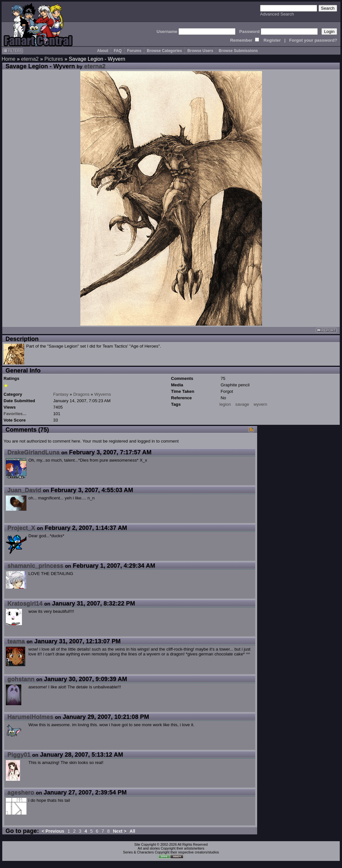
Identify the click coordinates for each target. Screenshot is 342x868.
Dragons (81, 394)
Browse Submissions (238, 51)
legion (225, 404)
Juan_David (24, 490)
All (132, 831)
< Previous (53, 831)
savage (242, 404)
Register (272, 40)
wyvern (260, 404)
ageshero (21, 792)
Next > (120, 831)
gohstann (21, 679)
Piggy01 (19, 754)
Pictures (54, 59)
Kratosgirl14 (25, 603)
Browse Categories (164, 51)
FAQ (118, 51)
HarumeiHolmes (30, 717)
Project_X (21, 528)
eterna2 (30, 59)
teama (16, 641)
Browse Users (200, 51)
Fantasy (61, 394)
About (103, 51)
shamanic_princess (35, 565)
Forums (134, 51)
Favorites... (15, 414)
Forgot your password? (313, 40)
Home (9, 59)
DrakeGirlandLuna (34, 452)
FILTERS (13, 51)
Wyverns (103, 394)
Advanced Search (277, 14)
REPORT (326, 330)
